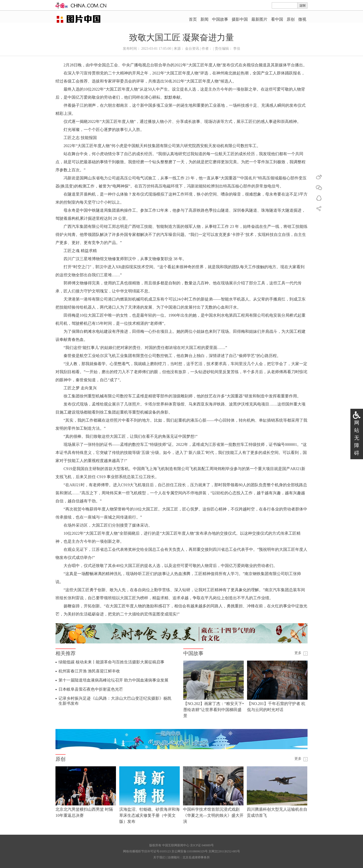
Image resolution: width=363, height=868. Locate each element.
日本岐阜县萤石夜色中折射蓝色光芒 (91, 689)
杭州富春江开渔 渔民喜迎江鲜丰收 (89, 671)
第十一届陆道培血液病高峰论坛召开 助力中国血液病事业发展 (113, 680)
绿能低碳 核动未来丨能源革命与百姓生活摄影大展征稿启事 (111, 662)
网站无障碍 (357, 438)
